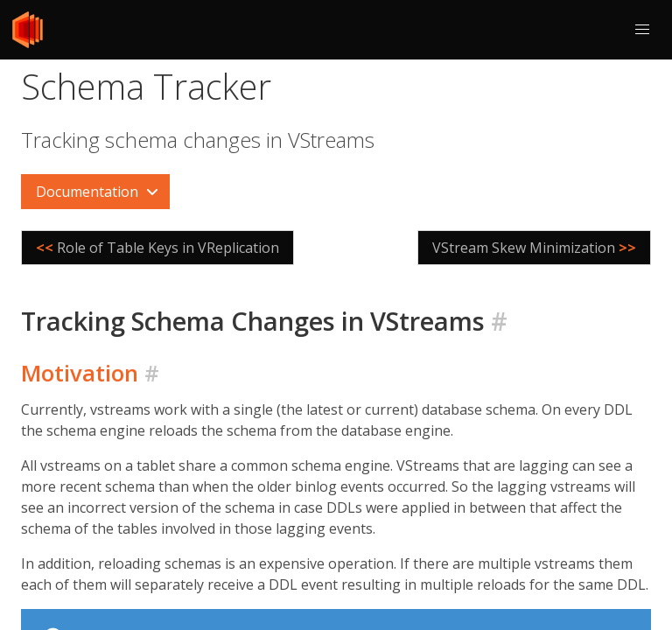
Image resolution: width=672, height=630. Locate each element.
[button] (642, 30)
